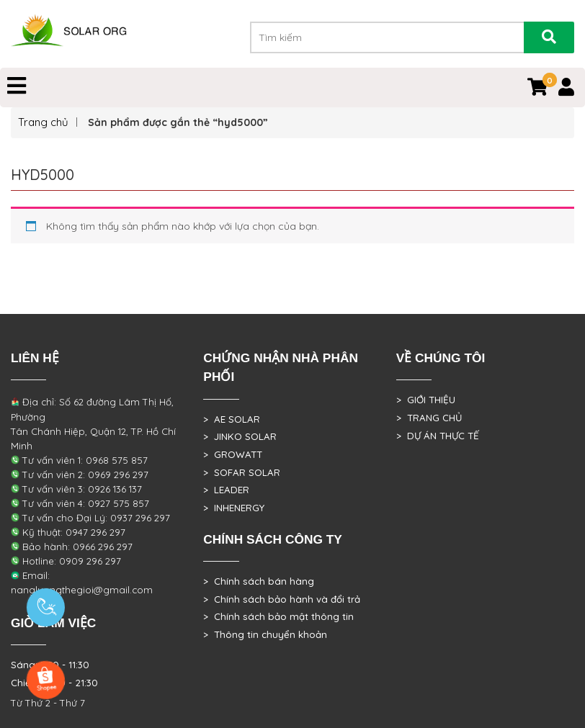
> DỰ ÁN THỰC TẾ (438, 436)
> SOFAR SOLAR (242, 472)
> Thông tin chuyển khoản (265, 634)
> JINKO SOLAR (240, 436)
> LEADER (226, 490)
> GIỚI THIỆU (426, 400)
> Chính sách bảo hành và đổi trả (282, 599)
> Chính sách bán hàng (259, 581)
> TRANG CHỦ (429, 418)
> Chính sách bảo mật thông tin (278, 616)
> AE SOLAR (232, 419)
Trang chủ (43, 122)
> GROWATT (233, 454)
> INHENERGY (234, 508)
